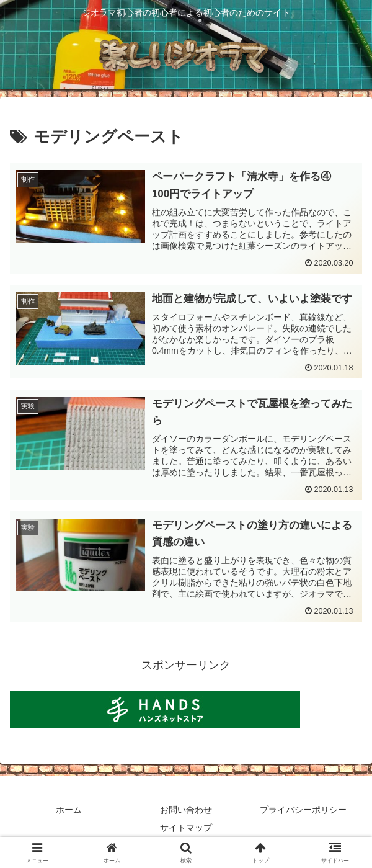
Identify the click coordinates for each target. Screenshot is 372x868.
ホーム (69, 810)
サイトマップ (186, 828)
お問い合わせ (186, 810)
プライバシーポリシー (303, 810)
